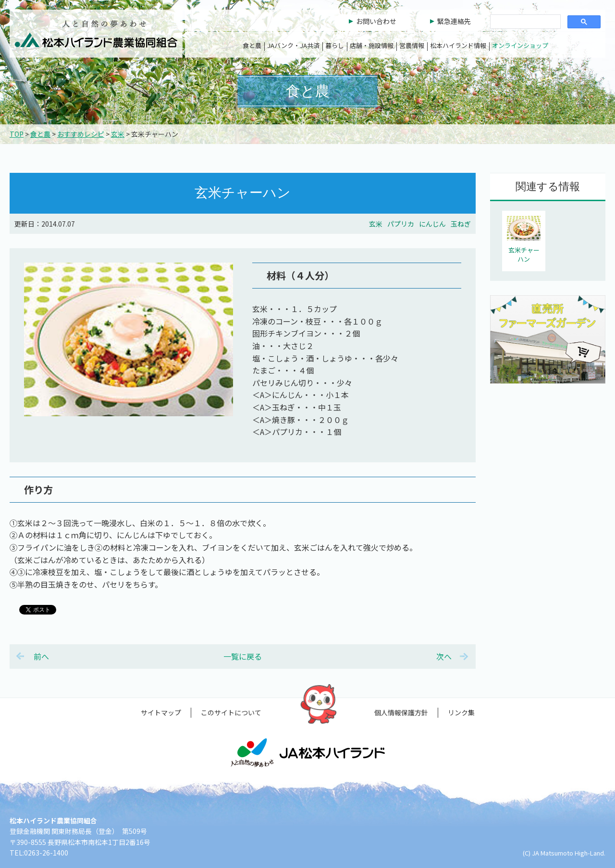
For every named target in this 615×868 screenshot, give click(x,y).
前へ (41, 656)
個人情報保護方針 (401, 712)
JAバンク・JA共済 (293, 45)
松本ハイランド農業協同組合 (96, 34)
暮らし (335, 45)
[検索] (524, 22)
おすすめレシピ (81, 134)
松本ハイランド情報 (458, 45)
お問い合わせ (376, 21)
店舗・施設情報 (372, 45)
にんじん (432, 224)
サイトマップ (161, 712)
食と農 (252, 45)
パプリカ (401, 224)
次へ (444, 656)
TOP (17, 134)
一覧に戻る (243, 656)
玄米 (118, 134)
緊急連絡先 (454, 21)
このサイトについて (231, 712)
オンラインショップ (520, 45)
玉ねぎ (461, 224)
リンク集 (461, 712)
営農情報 (412, 45)
